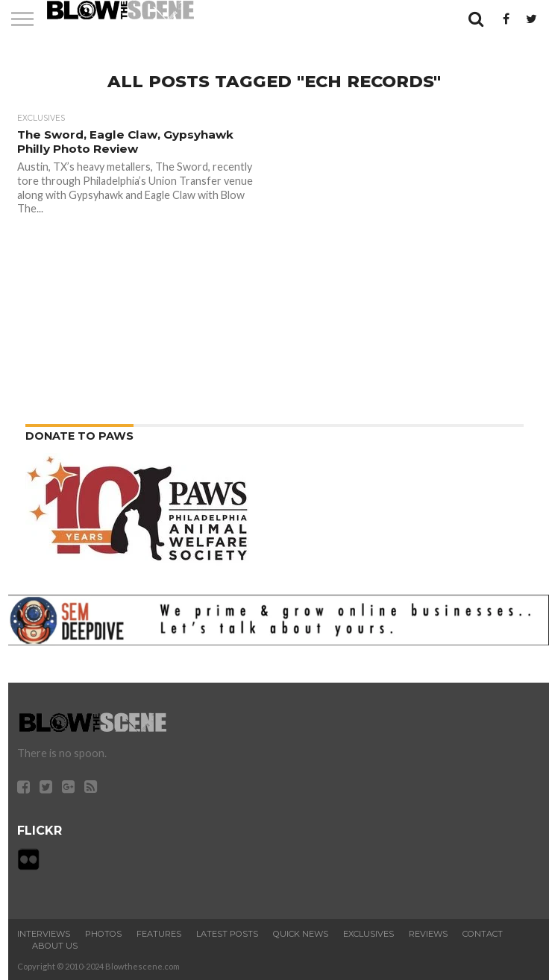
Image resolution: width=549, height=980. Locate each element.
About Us (55, 946)
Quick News (301, 934)
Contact (483, 934)
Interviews (44, 934)
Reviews (428, 934)
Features (159, 934)
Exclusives (368, 934)
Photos (103, 934)
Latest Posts (227, 934)
